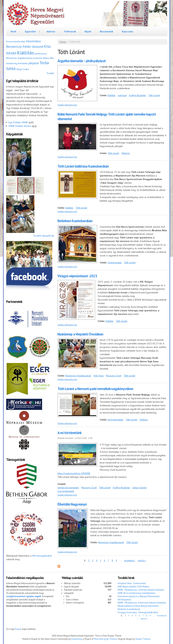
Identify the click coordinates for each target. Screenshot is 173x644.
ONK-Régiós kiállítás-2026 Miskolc (134, 586)
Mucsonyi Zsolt (114, 376)
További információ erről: (67, 105)
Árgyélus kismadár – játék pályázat (82, 61)
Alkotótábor (33, 41)
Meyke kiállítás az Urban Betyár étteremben (138, 606)
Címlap (63, 42)
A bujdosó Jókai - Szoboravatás (132, 583)
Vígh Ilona (98, 376)
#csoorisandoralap (16, 41)
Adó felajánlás (124, 600)
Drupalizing (77, 639)
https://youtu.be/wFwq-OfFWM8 (74, 473)
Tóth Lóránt (154, 95)
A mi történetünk (69, 433)
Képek (88, 31)
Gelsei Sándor (140, 488)
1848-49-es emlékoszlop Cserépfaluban (136, 593)
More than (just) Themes (105, 639)
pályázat (34, 63)
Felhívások (70, 31)
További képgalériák (44, 236)
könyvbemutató (116, 420)
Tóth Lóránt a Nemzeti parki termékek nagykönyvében (95, 389)
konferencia (41, 54)
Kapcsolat (127, 31)
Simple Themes (143, 639)
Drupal (18, 629)
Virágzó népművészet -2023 (77, 276)
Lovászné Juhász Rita (43, 58)
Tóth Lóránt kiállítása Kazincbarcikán (83, 166)
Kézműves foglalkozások (19, 58)
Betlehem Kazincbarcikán (75, 221)
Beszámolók (107, 31)
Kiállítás (25, 53)
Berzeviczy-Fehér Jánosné (25, 46)
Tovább (50, 73)
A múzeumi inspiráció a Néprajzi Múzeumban (139, 596)
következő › (130, 561)
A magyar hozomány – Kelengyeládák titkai (138, 612)
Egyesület (31, 31)
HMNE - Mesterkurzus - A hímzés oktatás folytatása (141, 590)
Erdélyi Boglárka (137, 95)
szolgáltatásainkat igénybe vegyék (24, 596)
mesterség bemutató (17, 63)
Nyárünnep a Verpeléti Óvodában (80, 334)
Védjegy (126, 153)
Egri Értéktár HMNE (18, 122)
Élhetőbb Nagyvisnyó (72, 504)
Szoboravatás (115, 263)
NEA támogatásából (42, 556)
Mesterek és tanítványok (129, 609)
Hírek (13, 31)
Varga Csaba (23, 69)
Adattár (51, 31)
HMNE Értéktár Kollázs (20, 126)
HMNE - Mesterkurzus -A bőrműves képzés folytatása (142, 603)
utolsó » (142, 561)
